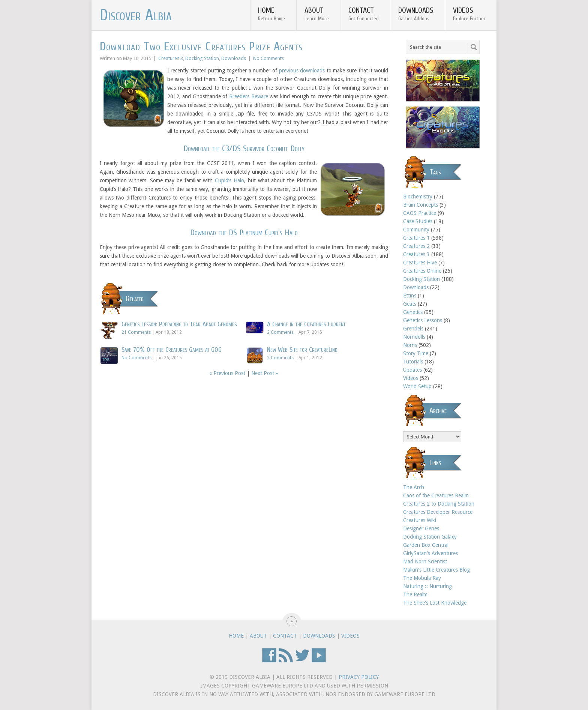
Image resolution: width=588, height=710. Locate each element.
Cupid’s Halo (229, 180)
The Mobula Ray (422, 578)
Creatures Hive (420, 263)
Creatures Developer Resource (438, 512)
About (317, 14)
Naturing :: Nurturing (427, 586)
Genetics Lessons (423, 320)
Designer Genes (421, 528)
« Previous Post (227, 373)
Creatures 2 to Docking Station (439, 504)
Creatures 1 (416, 238)
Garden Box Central (426, 545)
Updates (412, 370)
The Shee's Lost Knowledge (435, 603)
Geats (410, 304)
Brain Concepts (421, 205)
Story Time (416, 353)
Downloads (416, 14)
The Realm (415, 594)
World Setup (417, 386)
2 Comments (280, 332)
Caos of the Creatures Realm (436, 495)
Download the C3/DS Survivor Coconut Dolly (244, 149)
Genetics (413, 312)
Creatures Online (422, 271)
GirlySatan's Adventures (430, 553)
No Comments (268, 58)
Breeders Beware (249, 96)
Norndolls (414, 337)
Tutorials (413, 362)
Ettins (410, 296)
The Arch (414, 487)
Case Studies (418, 221)
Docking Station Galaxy (430, 537)
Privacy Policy (359, 677)
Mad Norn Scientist (425, 561)
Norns (410, 345)
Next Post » (265, 373)
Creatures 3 (171, 58)
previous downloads (302, 71)
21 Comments (136, 332)
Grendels (413, 329)
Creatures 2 (416, 246)
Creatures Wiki (420, 520)
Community (416, 230)
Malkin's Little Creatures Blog (436, 570)
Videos (469, 14)
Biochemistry (418, 197)
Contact (364, 14)
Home (271, 14)
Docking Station (202, 58)
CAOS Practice (420, 213)
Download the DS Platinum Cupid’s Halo (244, 233)
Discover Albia (136, 15)
